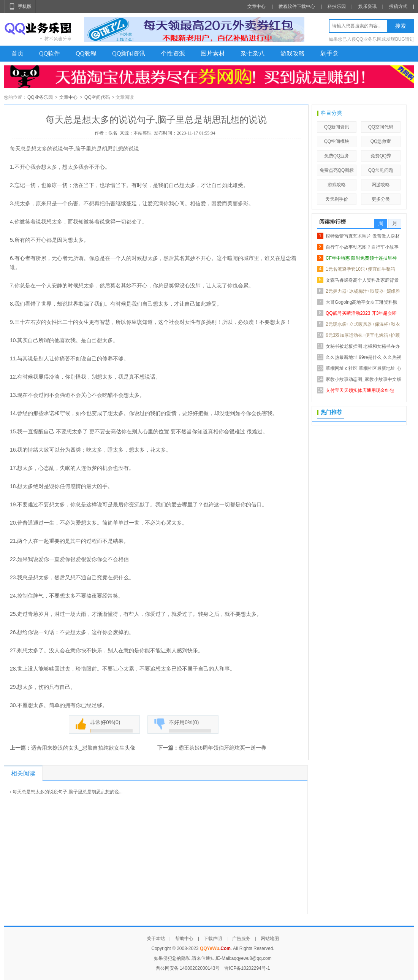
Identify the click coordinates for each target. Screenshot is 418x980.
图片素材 (213, 53)
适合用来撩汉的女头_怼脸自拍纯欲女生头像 (83, 748)
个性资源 (173, 53)
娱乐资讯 (367, 6)
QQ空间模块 (337, 141)
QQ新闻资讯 (129, 53)
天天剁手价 (337, 199)
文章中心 (256, 6)
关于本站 (156, 939)
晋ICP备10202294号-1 (247, 968)
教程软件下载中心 (297, 6)
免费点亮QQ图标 (337, 170)
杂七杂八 (253, 53)
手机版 (25, 6)
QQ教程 (86, 53)
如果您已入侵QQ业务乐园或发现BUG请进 (371, 39)
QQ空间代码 (97, 97)
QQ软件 (50, 53)
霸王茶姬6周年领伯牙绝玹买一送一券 (223, 748)
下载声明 (213, 939)
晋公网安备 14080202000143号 (188, 968)
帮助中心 (184, 939)
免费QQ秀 (381, 156)
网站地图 (270, 939)
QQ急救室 (381, 141)
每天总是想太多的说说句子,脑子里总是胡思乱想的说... (67, 792)
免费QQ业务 (337, 156)
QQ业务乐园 (40, 97)
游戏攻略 (293, 53)
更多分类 (381, 199)
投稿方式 (398, 6)
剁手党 (329, 53)
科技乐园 (337, 6)
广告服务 (241, 939)
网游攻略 (381, 185)
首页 (17, 53)
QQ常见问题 (381, 170)
